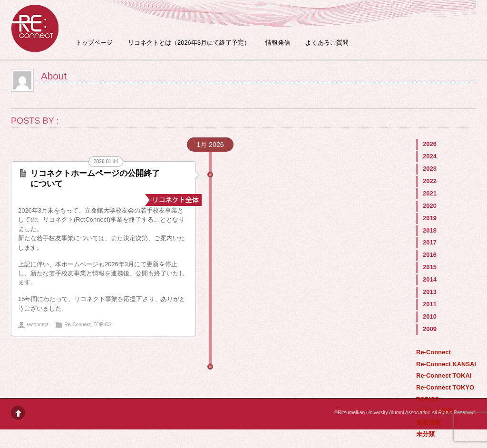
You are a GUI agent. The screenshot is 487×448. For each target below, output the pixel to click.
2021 (430, 193)
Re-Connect (433, 352)
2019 (430, 218)
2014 (430, 279)
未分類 (425, 434)
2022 (430, 181)
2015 (430, 267)
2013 (430, 292)
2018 (430, 230)
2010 (430, 317)
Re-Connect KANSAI (446, 364)
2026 (430, 144)
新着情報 (429, 423)
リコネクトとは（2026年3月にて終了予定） (189, 43)
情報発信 (278, 43)
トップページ (94, 43)
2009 (430, 329)
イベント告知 (435, 411)
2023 (430, 169)
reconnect (38, 325)
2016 (430, 255)
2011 (430, 304)
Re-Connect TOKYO (445, 387)
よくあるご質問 (327, 43)
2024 (430, 156)
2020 (430, 206)
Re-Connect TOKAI (444, 375)
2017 (430, 242)
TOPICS (428, 399)
